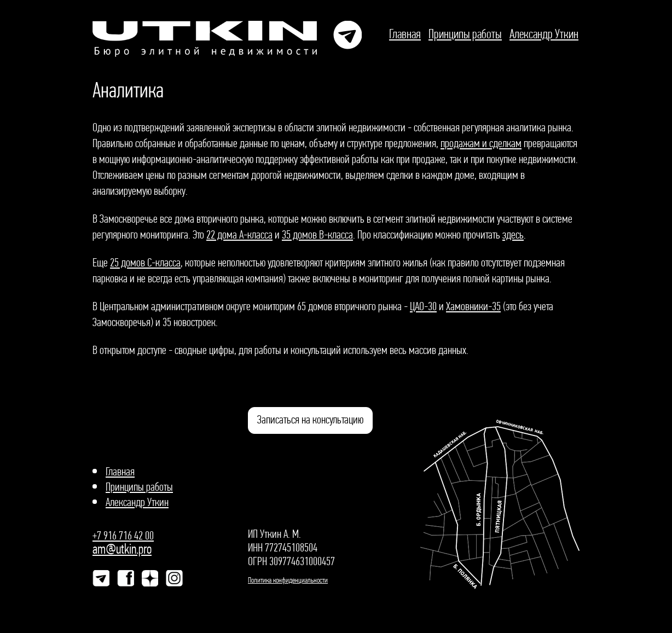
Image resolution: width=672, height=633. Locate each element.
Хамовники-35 (473, 306)
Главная (405, 34)
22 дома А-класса (239, 234)
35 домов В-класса (317, 234)
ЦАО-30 (423, 306)
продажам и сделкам (481, 143)
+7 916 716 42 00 (123, 535)
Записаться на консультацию (310, 419)
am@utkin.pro (122, 549)
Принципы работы (465, 34)
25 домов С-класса (145, 262)
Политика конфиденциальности (288, 580)
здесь (513, 234)
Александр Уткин (544, 34)
